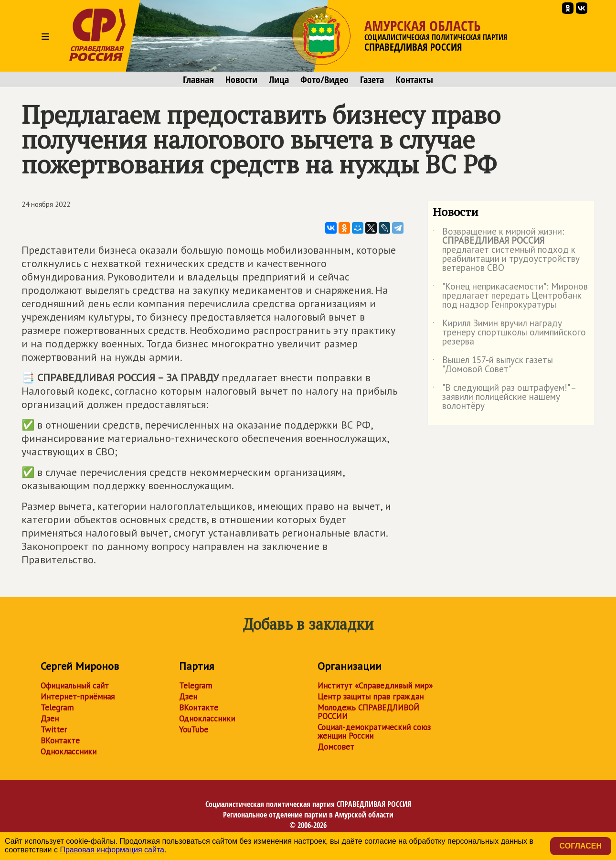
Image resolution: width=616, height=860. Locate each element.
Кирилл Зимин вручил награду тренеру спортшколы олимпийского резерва (509, 333)
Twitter (54, 730)
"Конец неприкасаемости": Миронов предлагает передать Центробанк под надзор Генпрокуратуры (510, 296)
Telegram (57, 708)
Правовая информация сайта (112, 850)
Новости (241, 80)
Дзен (50, 719)
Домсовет (336, 747)
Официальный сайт (75, 686)
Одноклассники (69, 752)
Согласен (581, 846)
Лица (279, 80)
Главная (198, 80)
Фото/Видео (324, 80)
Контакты (414, 80)
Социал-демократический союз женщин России (374, 731)
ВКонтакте (60, 741)
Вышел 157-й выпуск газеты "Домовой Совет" (493, 365)
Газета (372, 80)
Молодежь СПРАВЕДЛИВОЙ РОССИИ (368, 712)
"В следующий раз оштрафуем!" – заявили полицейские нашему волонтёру (504, 397)
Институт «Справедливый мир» (375, 686)
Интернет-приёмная (78, 697)
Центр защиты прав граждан (371, 697)
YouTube (194, 730)
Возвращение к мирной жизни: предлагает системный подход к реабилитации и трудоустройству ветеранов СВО (506, 250)
